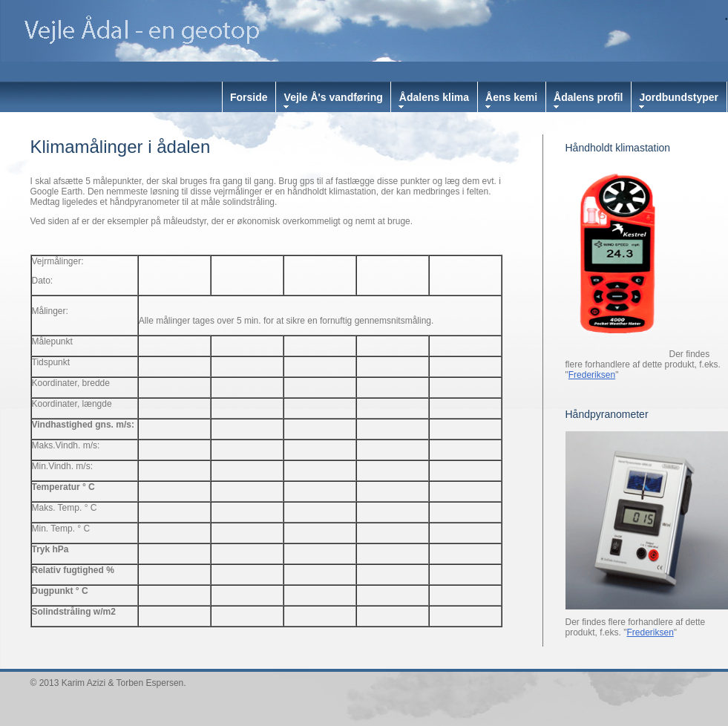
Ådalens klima (434, 97)
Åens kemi (511, 97)
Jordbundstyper (679, 97)
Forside (249, 97)
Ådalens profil (588, 97)
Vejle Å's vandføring (334, 97)
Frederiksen (592, 375)
